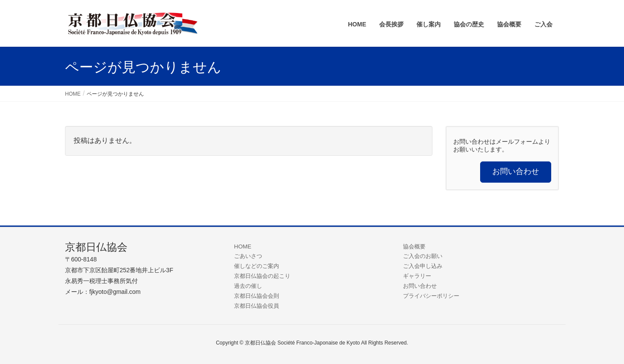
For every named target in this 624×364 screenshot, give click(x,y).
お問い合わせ (420, 286)
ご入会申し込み (423, 266)
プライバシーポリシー (431, 296)
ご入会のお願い (423, 256)
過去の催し (248, 286)
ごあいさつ (248, 256)
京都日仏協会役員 (257, 306)
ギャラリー (417, 276)
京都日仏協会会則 (257, 296)
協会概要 (414, 246)
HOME (243, 246)
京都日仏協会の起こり (262, 276)
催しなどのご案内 (257, 266)
